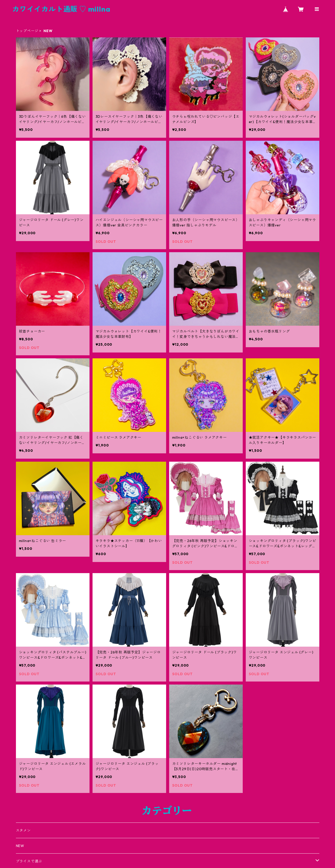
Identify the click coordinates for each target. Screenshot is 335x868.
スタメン (23, 830)
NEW (20, 846)
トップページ (27, 31)
